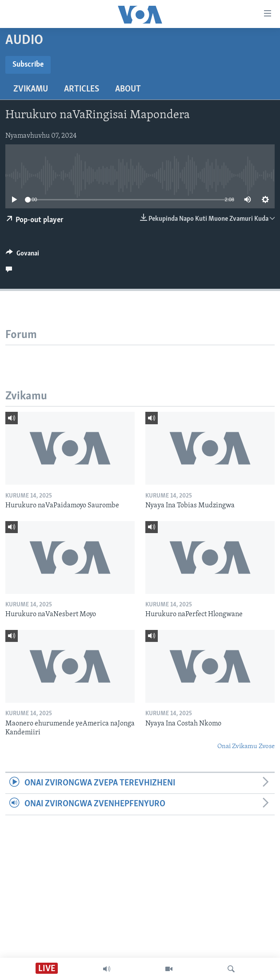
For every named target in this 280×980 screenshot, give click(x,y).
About (128, 89)
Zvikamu (31, 89)
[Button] (22, 255)
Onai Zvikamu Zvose (246, 747)
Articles (82, 89)
